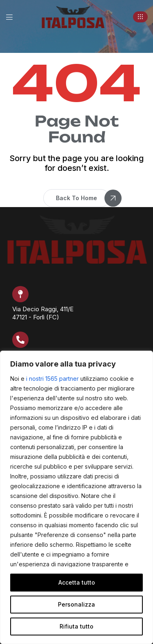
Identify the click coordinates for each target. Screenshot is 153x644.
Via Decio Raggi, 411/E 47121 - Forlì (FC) (43, 313)
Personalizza (76, 604)
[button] (140, 17)
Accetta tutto (77, 582)
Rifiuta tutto (76, 626)
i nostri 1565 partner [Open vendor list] (52, 379)
